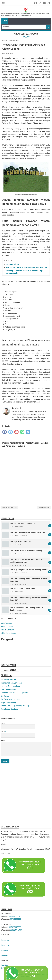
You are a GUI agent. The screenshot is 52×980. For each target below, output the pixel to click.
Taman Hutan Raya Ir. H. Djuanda (14, 693)
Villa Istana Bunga (8, 633)
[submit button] (5, 761)
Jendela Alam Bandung (10, 686)
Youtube (4, 950)
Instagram (5, 940)
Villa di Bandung (8, 630)
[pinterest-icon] (49, 3)
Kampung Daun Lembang (11, 683)
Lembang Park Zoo (13, 264)
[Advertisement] (26, 793)
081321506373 (15, 916)
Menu (5, 21)
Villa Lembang (7, 627)
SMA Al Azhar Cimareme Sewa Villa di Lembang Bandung (26, 267)
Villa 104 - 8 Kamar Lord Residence (22, 589)
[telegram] (28, 432)
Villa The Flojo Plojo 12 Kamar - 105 (23, 524)
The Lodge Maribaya (9, 689)
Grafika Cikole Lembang (11, 699)
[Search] (24, 27)
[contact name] (18, 727)
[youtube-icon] (45, 3)
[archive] (10, 670)
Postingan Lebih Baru (10, 508)
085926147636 (15, 927)
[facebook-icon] (36, 3)
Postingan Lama (44, 508)
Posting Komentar (8, 53)
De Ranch (5, 696)
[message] (26, 749)
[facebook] (5, 432)
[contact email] (18, 735)
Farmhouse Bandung (9, 709)
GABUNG (26, 37)
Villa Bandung (7, 623)
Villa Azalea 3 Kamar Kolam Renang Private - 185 (27, 533)
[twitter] (10, 432)
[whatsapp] (22, 432)
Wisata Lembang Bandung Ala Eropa (16, 706)
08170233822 (16, 919)
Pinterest (5, 956)
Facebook (5, 945)
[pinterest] (16, 432)
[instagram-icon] (40, 3)
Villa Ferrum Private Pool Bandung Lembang (26, 551)
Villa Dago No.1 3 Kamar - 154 (21, 542)
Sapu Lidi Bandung (9, 703)
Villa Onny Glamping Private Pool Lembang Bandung (29, 570)
